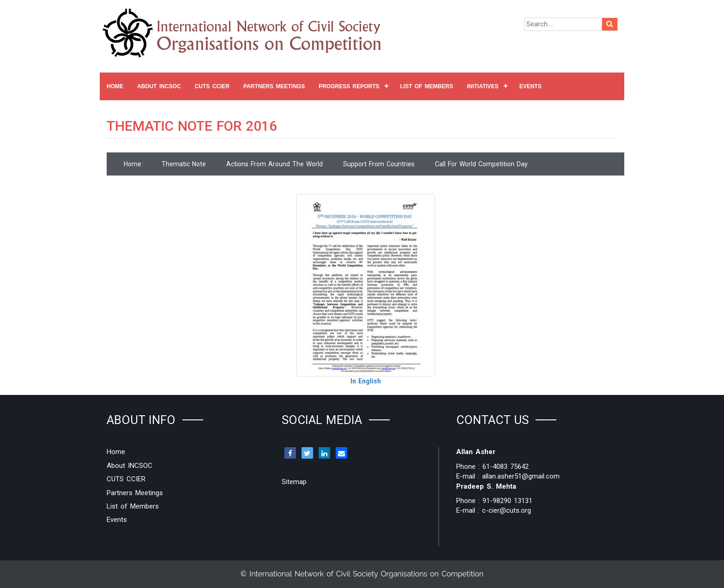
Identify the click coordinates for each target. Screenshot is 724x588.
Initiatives (483, 86)
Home (115, 86)
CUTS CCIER (212, 86)
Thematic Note (184, 164)
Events (531, 86)
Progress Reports (349, 86)
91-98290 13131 (507, 501)
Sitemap (294, 482)
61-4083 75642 (506, 467)
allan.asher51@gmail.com (521, 476)
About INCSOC (159, 86)
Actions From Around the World (275, 164)
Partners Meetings (274, 86)
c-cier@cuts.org (507, 510)
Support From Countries (379, 164)
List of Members (427, 86)
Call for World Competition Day (481, 164)
